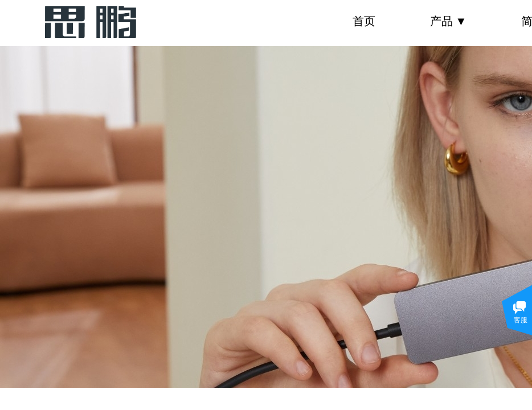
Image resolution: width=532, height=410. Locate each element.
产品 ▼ (449, 21)
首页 (364, 21)
